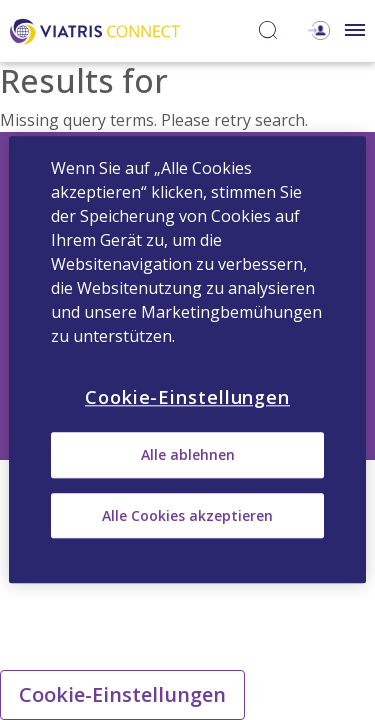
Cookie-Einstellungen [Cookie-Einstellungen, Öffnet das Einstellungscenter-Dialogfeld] (187, 397)
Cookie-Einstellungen (122, 694)
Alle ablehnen (188, 455)
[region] (187, 359)
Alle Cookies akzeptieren (187, 515)
